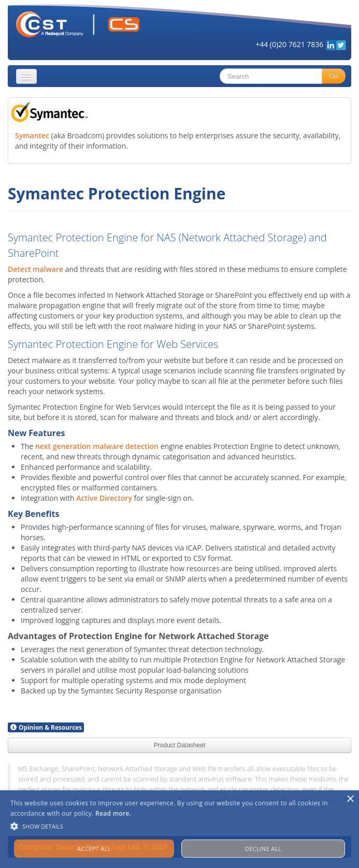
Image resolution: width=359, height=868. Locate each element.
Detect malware (35, 269)
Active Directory (104, 498)
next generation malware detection (97, 446)
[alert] (179, 829)
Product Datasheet (179, 745)
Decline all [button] (263, 849)
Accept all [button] (94, 849)
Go (334, 76)
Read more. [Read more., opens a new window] (113, 813)
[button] (179, 826)
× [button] (350, 799)
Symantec (32, 135)
